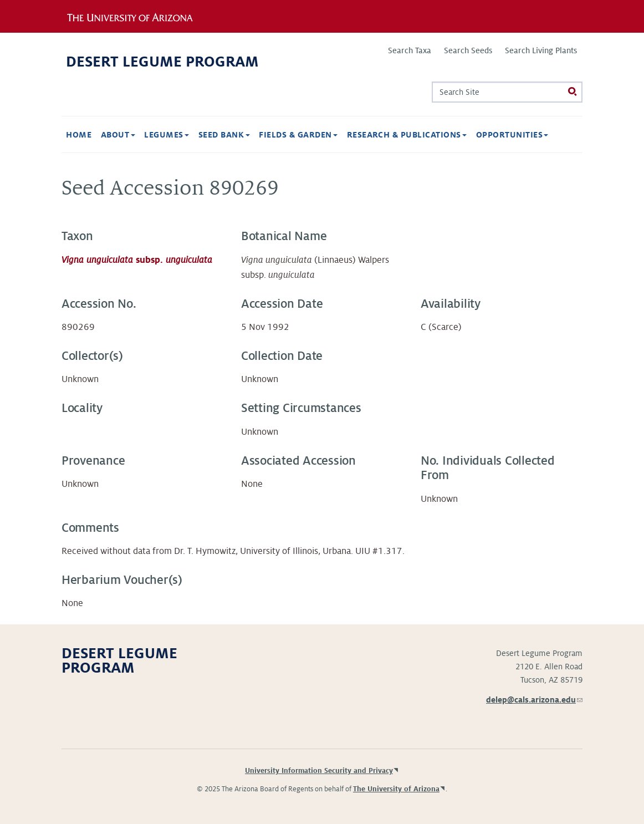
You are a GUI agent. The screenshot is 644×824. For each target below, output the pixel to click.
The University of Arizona (396, 789)
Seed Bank (224, 135)
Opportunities (512, 135)
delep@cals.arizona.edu (534, 700)
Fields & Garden (298, 135)
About (118, 135)
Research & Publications (407, 135)
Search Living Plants (541, 50)
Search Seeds (468, 50)
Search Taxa (410, 50)
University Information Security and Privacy (319, 771)
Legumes (167, 135)
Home (79, 135)
